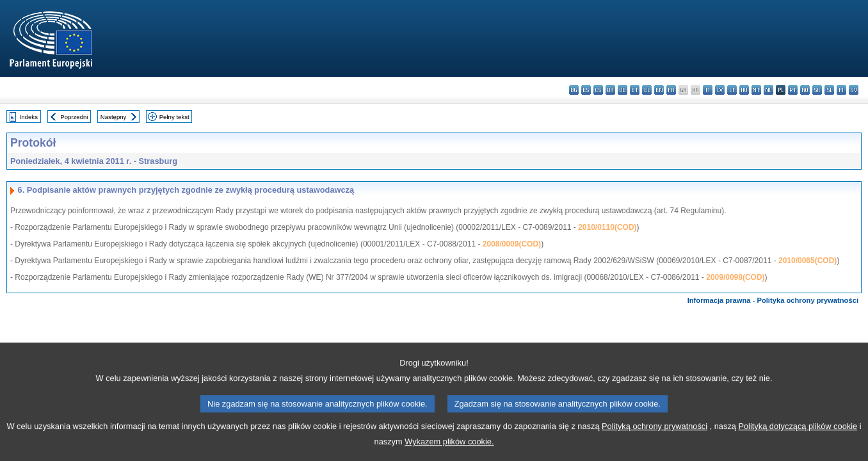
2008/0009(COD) (512, 244)
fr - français (671, 90)
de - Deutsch (623, 90)
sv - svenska (854, 90)
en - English (659, 90)
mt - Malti (756, 90)
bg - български (574, 90)
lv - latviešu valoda (720, 90)
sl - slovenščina (829, 90)
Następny (114, 117)
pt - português (793, 90)
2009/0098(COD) (735, 277)
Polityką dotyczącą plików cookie (798, 440)
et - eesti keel (635, 90)
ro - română (805, 90)
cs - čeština (598, 90)
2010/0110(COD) (607, 227)
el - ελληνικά (647, 90)
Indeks (29, 117)
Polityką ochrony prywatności (655, 440)
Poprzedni (74, 117)
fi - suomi (841, 90)
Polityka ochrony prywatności (808, 300)
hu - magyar (744, 90)
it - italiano (708, 90)
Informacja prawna (719, 300)
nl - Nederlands (768, 90)
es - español (586, 90)
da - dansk (610, 90)
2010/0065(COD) (808, 261)
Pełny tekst (174, 117)
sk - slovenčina (817, 90)
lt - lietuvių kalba (732, 90)
